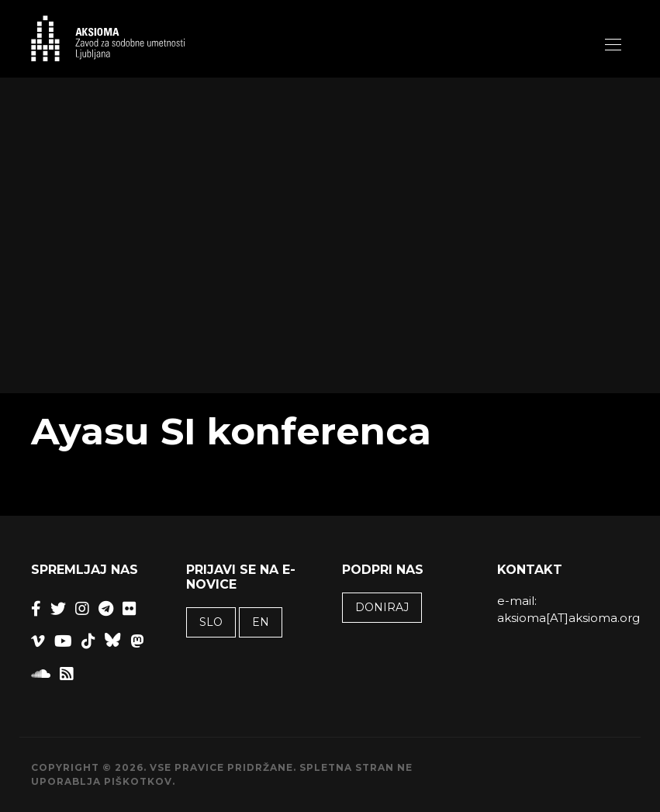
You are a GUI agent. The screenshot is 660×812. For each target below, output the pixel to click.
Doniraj (382, 607)
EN (261, 622)
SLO (211, 622)
